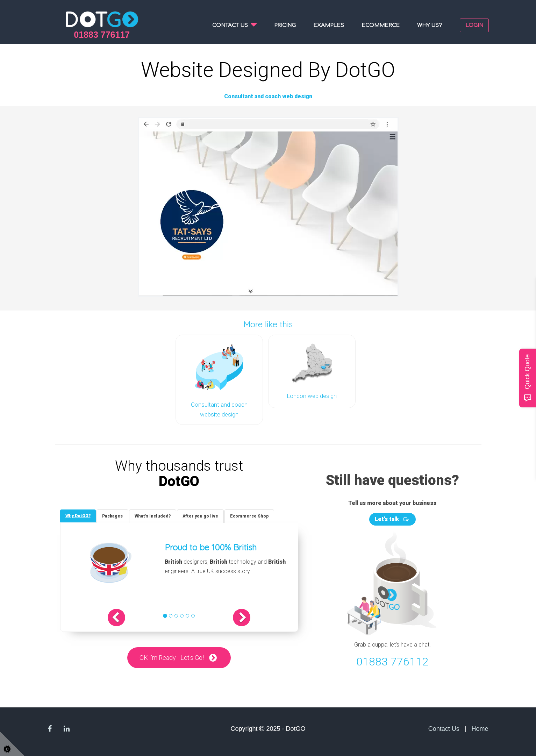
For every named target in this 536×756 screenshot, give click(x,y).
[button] (116, 618)
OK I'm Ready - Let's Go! (172, 658)
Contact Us (444, 729)
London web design (312, 396)
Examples (329, 25)
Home (480, 729)
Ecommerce (381, 25)
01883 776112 (392, 662)
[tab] (78, 516)
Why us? (430, 25)
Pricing (285, 25)
